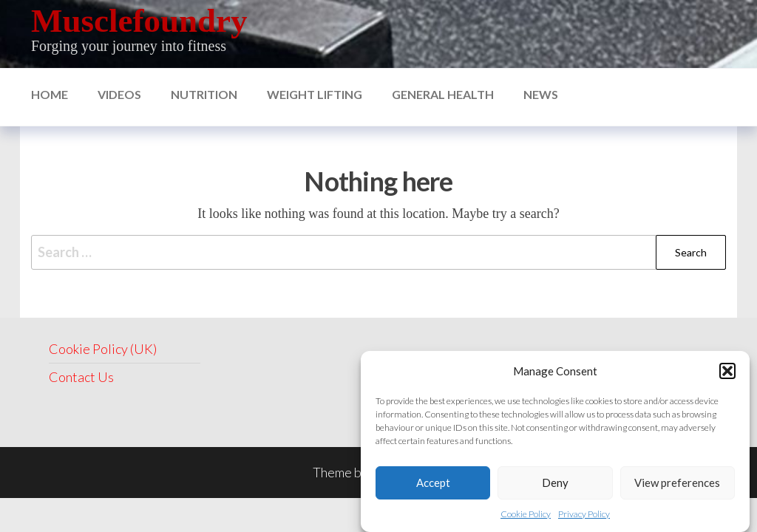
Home (50, 94)
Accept (433, 484)
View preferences (677, 484)
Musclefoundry (139, 21)
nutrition (204, 94)
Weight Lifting (315, 94)
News (541, 94)
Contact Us (81, 377)
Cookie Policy (526, 515)
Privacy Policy (584, 515)
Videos (119, 94)
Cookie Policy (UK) (103, 349)
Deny (555, 484)
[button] (727, 372)
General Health (443, 94)
